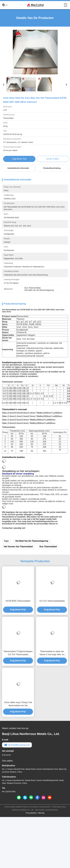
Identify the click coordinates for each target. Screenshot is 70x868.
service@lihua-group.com (17, 745)
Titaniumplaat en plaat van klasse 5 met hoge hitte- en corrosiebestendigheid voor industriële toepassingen (52, 653)
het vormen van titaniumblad (18, 547)
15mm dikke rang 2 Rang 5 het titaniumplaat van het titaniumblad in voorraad (18, 704)
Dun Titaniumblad (48, 547)
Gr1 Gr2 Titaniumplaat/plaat (52, 601)
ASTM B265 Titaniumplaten (18, 601)
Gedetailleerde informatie (18, 168)
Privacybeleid (31, 813)
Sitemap (41, 813)
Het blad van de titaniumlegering (32, 541)
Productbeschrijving (52, 168)
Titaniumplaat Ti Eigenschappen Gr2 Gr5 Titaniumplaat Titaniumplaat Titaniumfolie (18, 653)
